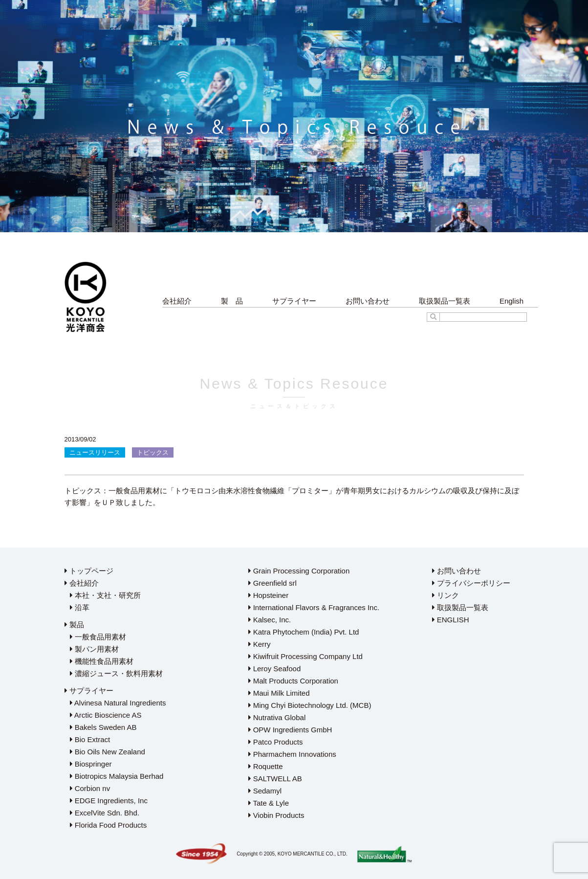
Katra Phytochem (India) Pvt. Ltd (304, 632)
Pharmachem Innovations (292, 754)
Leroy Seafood (275, 669)
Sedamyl (265, 791)
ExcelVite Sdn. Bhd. (105, 813)
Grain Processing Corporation (299, 571)
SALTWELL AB (275, 779)
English (512, 301)
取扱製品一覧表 (445, 301)
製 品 (232, 301)
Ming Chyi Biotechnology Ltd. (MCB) (310, 705)
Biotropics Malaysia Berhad (117, 776)
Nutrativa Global (277, 717)
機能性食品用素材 (102, 661)
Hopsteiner (269, 595)
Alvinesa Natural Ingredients (118, 703)
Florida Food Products (109, 825)
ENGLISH (451, 620)
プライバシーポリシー (471, 583)
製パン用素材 (94, 649)
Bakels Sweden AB (103, 727)
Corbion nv (90, 788)
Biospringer (91, 764)
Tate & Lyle (269, 803)
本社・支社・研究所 (105, 595)
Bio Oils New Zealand (108, 752)
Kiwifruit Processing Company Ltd (305, 656)
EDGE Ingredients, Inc (109, 801)
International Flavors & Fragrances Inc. (314, 607)
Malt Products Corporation (293, 681)
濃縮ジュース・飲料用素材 (116, 673)
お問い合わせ (368, 301)
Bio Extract (90, 739)
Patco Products (276, 742)
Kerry (260, 644)
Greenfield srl (272, 583)
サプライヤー (294, 301)
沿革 (80, 607)
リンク (446, 595)
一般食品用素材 (98, 637)
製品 (74, 625)
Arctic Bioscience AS (106, 715)
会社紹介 (177, 301)
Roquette (266, 766)
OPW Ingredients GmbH (290, 730)
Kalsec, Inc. (270, 620)
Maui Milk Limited (279, 693)
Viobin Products (276, 815)
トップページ (89, 571)
